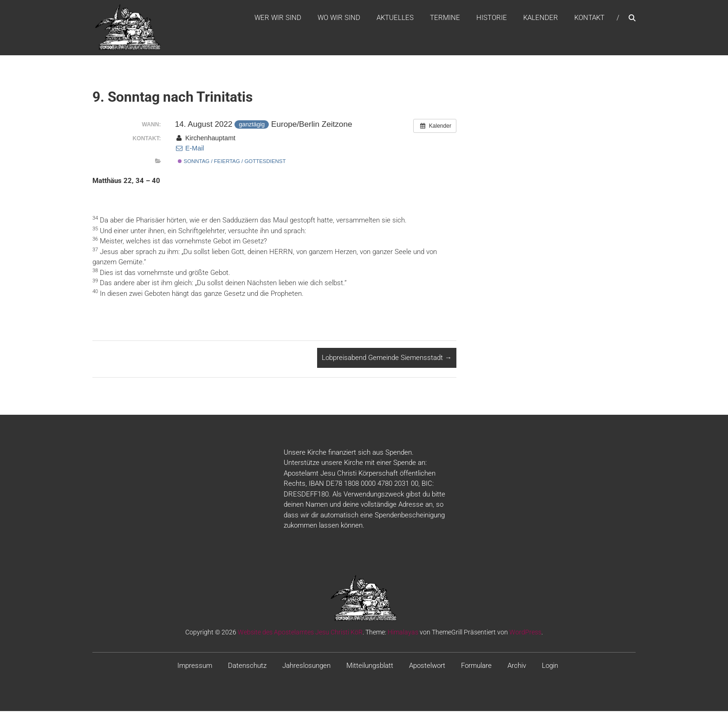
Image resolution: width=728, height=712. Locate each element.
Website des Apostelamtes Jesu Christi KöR (300, 633)
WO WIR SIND (339, 18)
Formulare (476, 666)
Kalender (541, 18)
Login (550, 666)
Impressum (195, 666)
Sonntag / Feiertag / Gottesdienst (232, 162)
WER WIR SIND (278, 18)
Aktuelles (395, 18)
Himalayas (403, 633)
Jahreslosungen (306, 666)
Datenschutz (247, 666)
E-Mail (190, 149)
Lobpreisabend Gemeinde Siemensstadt (387, 359)
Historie (492, 18)
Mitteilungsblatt (370, 666)
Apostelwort (427, 666)
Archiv (517, 666)
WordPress (525, 633)
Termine (445, 18)
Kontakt (589, 18)
